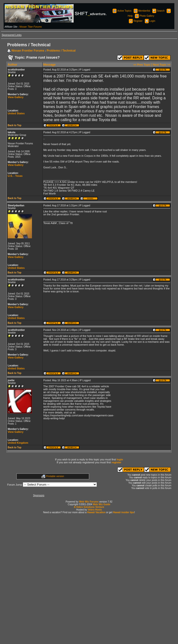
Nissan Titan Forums (31, 27)
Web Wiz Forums (89, 502)
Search (158, 11)
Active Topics (122, 11)
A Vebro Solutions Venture (89, 507)
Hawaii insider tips (124, 512)
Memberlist (142, 11)
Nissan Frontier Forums (28, 51)
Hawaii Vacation (96, 512)
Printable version (55, 476)
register (116, 462)
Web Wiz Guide (101, 504)
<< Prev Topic (142, 65)
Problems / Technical (61, 51)
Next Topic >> (162, 65)
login (120, 459)
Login (150, 21)
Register (135, 21)
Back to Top (15, 125)
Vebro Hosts (95, 510)
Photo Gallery (144, 16)
